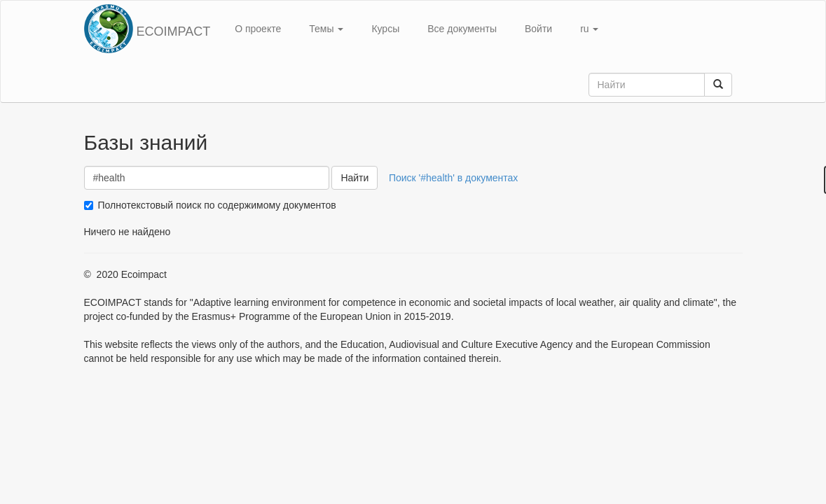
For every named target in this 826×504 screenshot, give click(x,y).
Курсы (385, 29)
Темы (326, 29)
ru (589, 29)
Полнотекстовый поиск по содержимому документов (217, 205)
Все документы (462, 29)
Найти (355, 178)
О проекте (258, 29)
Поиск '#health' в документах (453, 178)
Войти (538, 29)
